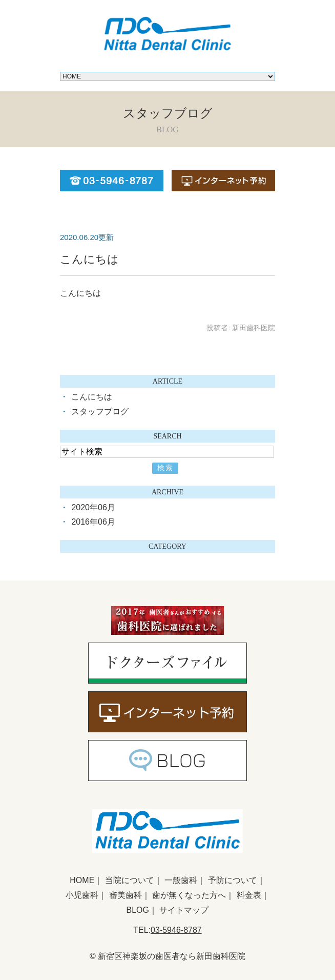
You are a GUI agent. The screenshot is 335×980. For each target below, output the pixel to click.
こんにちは (89, 259)
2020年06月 (93, 507)
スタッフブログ (100, 412)
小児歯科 (82, 895)
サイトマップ (184, 910)
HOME (82, 880)
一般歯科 (181, 880)
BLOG (138, 910)
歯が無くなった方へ (189, 895)
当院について (130, 880)
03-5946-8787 (176, 930)
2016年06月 (93, 522)
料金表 (249, 895)
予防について (233, 880)
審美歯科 (125, 895)
